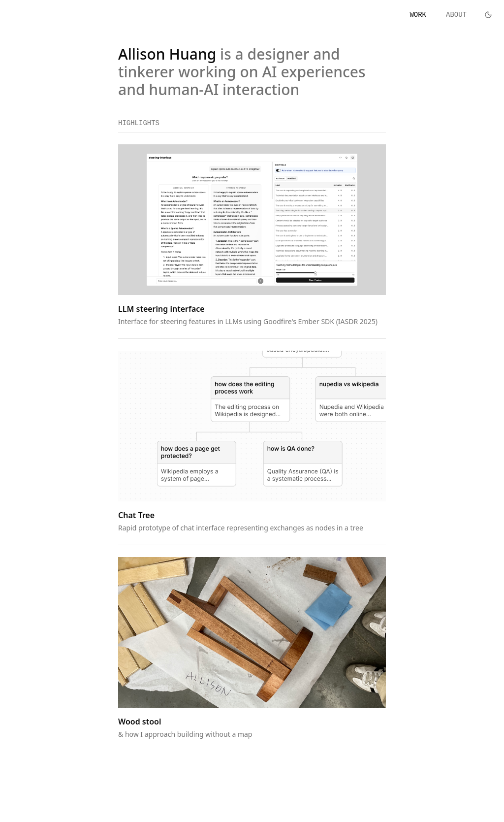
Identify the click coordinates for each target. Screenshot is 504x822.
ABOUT (456, 15)
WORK (418, 15)
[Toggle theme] (488, 15)
